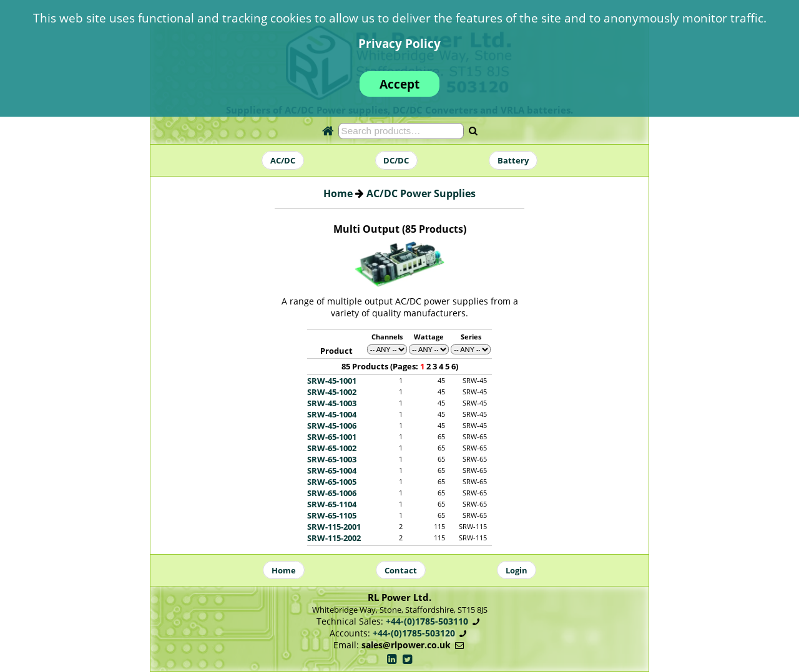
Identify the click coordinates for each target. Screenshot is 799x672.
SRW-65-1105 (332, 515)
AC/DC (283, 160)
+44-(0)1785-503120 (414, 633)
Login (517, 570)
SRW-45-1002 (332, 392)
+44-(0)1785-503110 (427, 621)
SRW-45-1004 (332, 414)
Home (338, 193)
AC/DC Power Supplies (421, 193)
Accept (399, 84)
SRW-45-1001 (332, 381)
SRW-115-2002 (334, 538)
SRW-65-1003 (332, 459)
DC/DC (396, 160)
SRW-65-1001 (332, 437)
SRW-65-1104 (332, 504)
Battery (513, 160)
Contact (401, 570)
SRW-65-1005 (332, 482)
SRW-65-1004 (332, 470)
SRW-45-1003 (332, 403)
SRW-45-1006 (332, 426)
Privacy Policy (399, 43)
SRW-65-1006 (332, 493)
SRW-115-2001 (334, 527)
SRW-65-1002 (332, 448)
